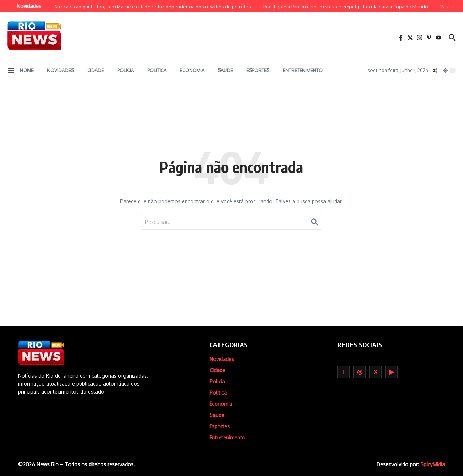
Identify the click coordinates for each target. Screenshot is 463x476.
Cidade (95, 70)
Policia (126, 70)
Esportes (258, 70)
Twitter (375, 372)
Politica (157, 70)
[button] (11, 71)
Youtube (391, 372)
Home (27, 70)
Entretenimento (303, 70)
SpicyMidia (433, 464)
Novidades (60, 70)
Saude (225, 70)
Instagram (360, 372)
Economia (192, 70)
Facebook (344, 372)
